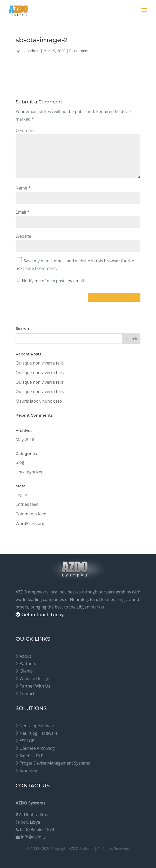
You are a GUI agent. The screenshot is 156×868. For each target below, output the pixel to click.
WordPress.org (30, 523)
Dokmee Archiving (37, 748)
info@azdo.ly (33, 837)
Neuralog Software (38, 726)
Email (23, 212)
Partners (28, 663)
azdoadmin (30, 51)
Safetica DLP (31, 756)
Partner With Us (35, 686)
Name (23, 188)
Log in (21, 495)
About (25, 656)
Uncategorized (30, 472)
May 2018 (25, 439)
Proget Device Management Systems (55, 763)
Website (23, 236)
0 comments (80, 51)
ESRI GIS (27, 741)
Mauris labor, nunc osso (39, 401)
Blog (20, 462)
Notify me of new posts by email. (53, 281)
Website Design (34, 678)
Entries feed (27, 504)
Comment (25, 130)
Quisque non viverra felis (40, 363)
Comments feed (31, 514)
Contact (27, 694)
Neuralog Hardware (39, 733)
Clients (26, 671)
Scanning (28, 771)
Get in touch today (43, 614)
